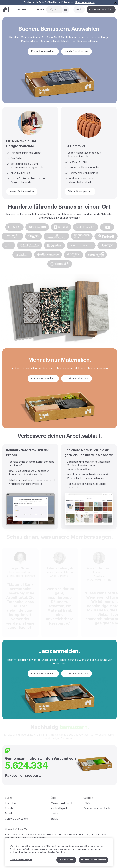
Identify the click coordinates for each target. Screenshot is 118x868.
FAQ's (87, 803)
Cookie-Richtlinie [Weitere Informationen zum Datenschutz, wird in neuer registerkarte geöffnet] (57, 854)
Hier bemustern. (85, 2)
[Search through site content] (57, 10)
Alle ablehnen (66, 862)
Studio (54, 819)
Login (79, 10)
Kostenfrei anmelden (101, 10)
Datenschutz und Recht (97, 808)
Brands (41, 10)
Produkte (22, 9)
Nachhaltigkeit (59, 808)
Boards (9, 814)
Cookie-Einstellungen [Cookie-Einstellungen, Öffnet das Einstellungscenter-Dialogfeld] (21, 861)
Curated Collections (16, 819)
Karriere (55, 814)
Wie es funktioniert (61, 803)
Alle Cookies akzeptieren (94, 862)
